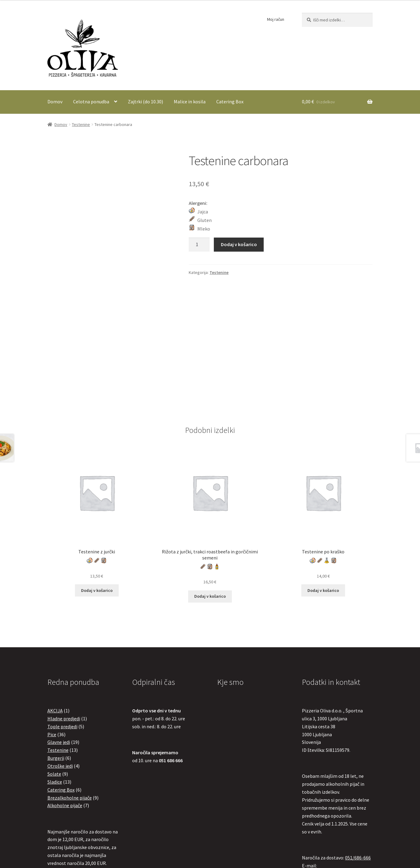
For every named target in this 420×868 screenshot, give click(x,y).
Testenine (81, 124)
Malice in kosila (190, 102)
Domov (55, 102)
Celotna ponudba (91, 102)
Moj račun (276, 19)
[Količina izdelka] (199, 245)
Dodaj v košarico (239, 244)
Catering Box (230, 102)
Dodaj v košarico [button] (97, 479)
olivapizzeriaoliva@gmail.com (334, 762)
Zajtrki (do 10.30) (145, 102)
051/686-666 (358, 746)
